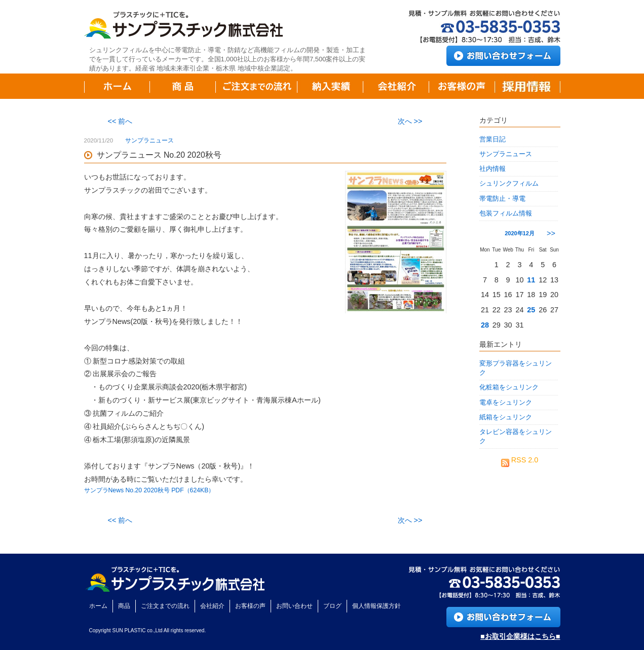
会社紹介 (212, 606)
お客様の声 (250, 606)
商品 (124, 606)
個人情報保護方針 (376, 606)
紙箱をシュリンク (506, 417)
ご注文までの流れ (165, 606)
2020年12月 (520, 233)
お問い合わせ (294, 606)
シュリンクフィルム (509, 183)
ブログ (332, 606)
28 (485, 325)
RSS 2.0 (520, 460)
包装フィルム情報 (506, 213)
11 (531, 280)
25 (531, 310)
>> (551, 233)
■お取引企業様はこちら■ (520, 636)
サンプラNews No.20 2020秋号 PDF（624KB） (149, 490)
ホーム (98, 606)
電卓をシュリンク (506, 402)
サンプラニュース (149, 140)
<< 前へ (120, 121)
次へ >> (410, 121)
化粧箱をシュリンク (509, 387)
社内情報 (493, 169)
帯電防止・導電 (502, 198)
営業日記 (493, 139)
